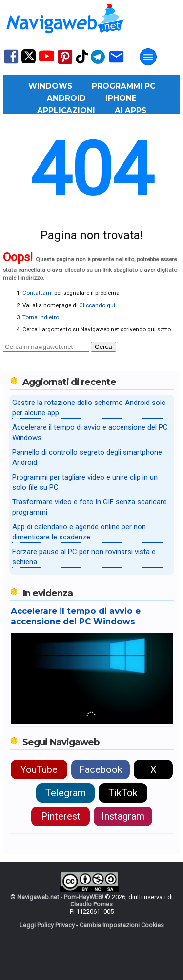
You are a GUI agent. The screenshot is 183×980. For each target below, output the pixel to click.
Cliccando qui (97, 305)
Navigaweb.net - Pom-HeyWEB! (60, 897)
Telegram (66, 793)
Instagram (123, 816)
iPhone (121, 98)
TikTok (123, 793)
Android (66, 98)
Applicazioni (66, 110)
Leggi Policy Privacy (47, 925)
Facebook (101, 769)
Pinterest (61, 816)
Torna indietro (41, 317)
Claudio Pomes (91, 904)
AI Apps (131, 110)
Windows (50, 86)
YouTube (39, 769)
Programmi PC (123, 86)
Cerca (103, 347)
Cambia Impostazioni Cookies (122, 925)
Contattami (38, 293)
